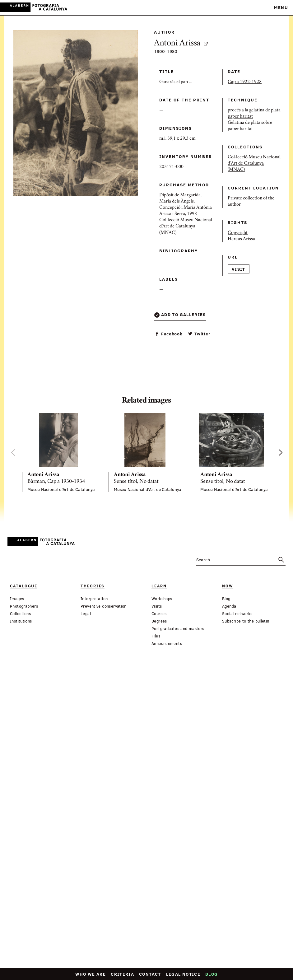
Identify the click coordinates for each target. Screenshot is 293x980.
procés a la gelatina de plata (192, 180)
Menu (281, 7)
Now (165, 586)
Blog (212, 974)
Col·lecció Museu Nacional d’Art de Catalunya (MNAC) (192, 242)
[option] (60, 452)
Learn (117, 586)
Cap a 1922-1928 (183, 144)
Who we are (91, 974)
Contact (150, 974)
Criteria (122, 974)
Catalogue (24, 586)
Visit (177, 380)
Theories (72, 586)
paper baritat (178, 187)
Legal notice (183, 974)
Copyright (176, 335)
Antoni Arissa (140, 97)
